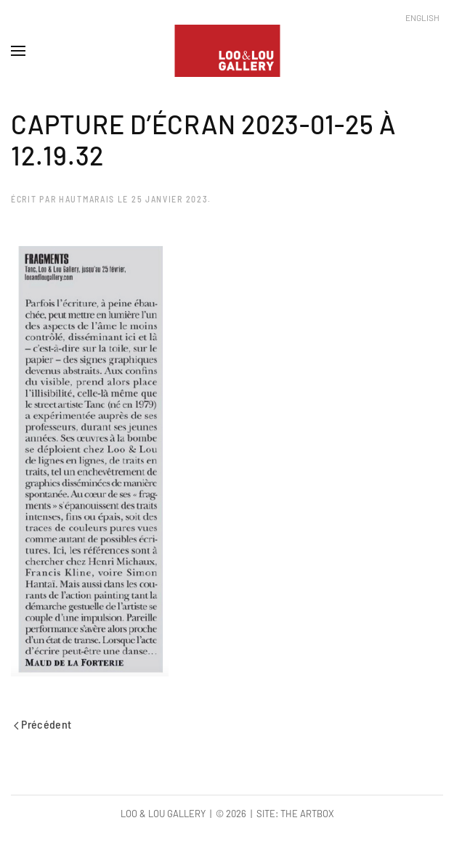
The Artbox (307, 814)
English (422, 17)
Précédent (43, 724)
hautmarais (87, 199)
